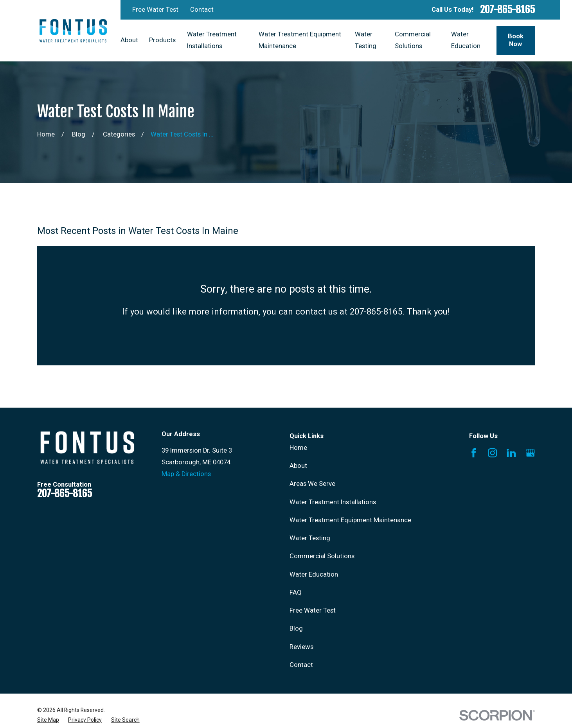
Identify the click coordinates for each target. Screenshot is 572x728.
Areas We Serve (312, 484)
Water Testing (310, 538)
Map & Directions (186, 474)
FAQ (296, 592)
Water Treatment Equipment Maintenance (350, 520)
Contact (202, 10)
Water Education (314, 574)
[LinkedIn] (511, 453)
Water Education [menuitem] (466, 40)
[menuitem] (48, 720)
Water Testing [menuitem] (366, 40)
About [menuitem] (129, 40)
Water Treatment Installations (333, 502)
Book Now (516, 40)
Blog (296, 628)
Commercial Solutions (322, 556)
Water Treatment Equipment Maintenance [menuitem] (300, 40)
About (298, 466)
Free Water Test (155, 10)
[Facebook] (474, 453)
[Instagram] (492, 453)
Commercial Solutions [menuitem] (413, 40)
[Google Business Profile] (530, 453)
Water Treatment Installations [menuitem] (212, 40)
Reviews (301, 647)
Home (298, 448)
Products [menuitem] (162, 40)
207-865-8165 (507, 10)
